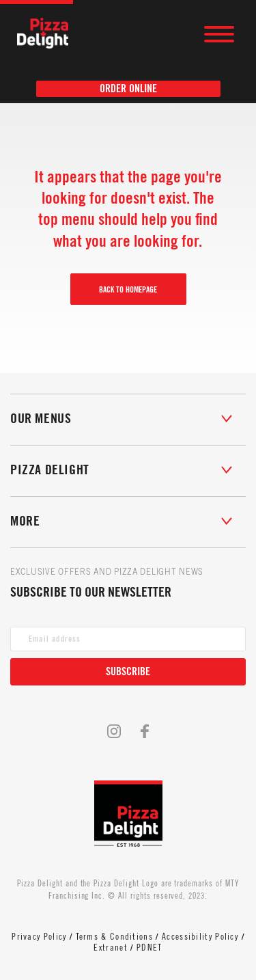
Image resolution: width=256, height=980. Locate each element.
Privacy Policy (39, 937)
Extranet (110, 948)
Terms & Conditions (114, 937)
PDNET (150, 948)
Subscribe (128, 672)
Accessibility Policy (200, 937)
